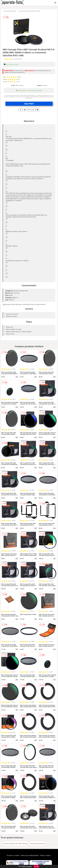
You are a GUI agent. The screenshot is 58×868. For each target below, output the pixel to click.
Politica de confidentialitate (30, 855)
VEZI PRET (29, 104)
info (17, 377)
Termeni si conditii (13, 855)
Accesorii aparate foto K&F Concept (30, 11)
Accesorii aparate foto (10, 11)
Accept (36, 866)
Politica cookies (45, 855)
